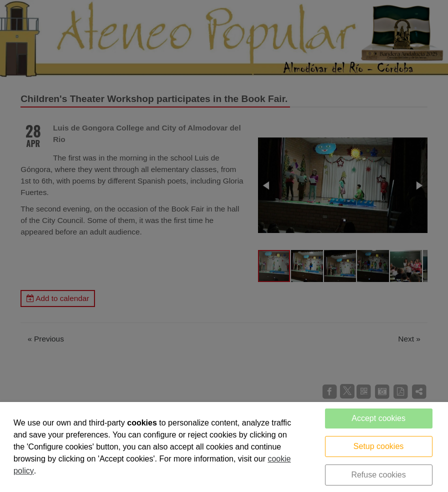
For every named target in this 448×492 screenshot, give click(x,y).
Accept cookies (378, 418)
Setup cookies (379, 446)
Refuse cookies (378, 475)
